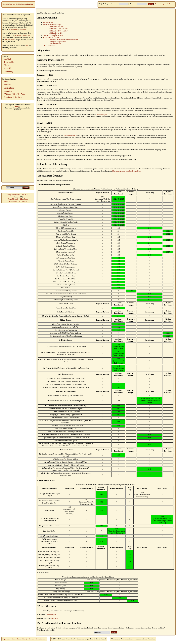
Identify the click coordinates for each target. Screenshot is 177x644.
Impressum (6, 639)
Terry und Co (13, 4)
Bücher (7, 65)
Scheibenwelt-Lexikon (25, 4)
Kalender (7, 85)
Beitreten (172, 4)
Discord (18, 106)
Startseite (6, 4)
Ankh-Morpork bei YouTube (18, 201)
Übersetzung (67, 115)
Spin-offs (8, 68)
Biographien (9, 88)
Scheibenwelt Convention (18, 29)
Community (9, 72)
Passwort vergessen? (161, 4)
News (6, 82)
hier (27, 46)
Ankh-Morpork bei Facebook (18, 199)
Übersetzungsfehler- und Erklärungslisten (126, 171)
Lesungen (8, 91)
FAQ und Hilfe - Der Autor (15, 94)
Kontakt (31, 639)
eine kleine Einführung (22, 35)
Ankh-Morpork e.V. (104, 115)
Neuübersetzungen (97, 150)
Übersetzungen (45, 13)
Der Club (8, 59)
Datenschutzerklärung (19, 639)
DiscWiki (55, 619)
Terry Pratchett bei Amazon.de (18, 195)
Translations (60, 13)
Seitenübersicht (10, 40)
